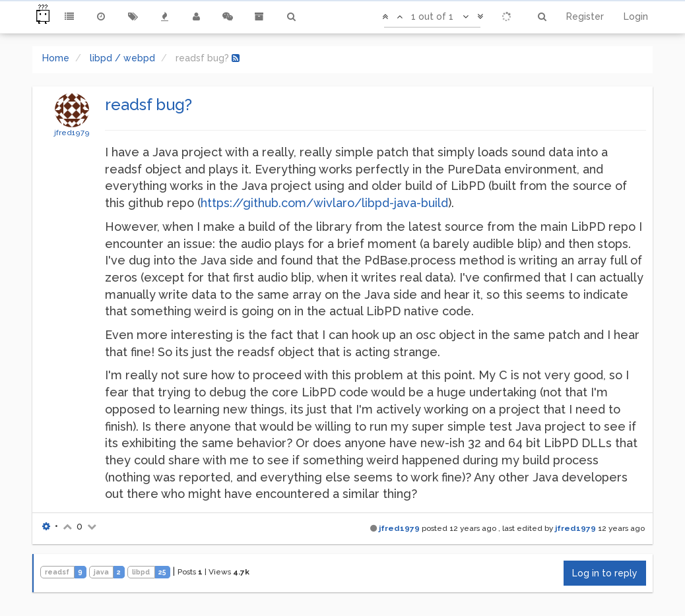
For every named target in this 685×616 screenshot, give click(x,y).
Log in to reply (605, 573)
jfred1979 (72, 133)
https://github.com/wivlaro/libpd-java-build (324, 203)
